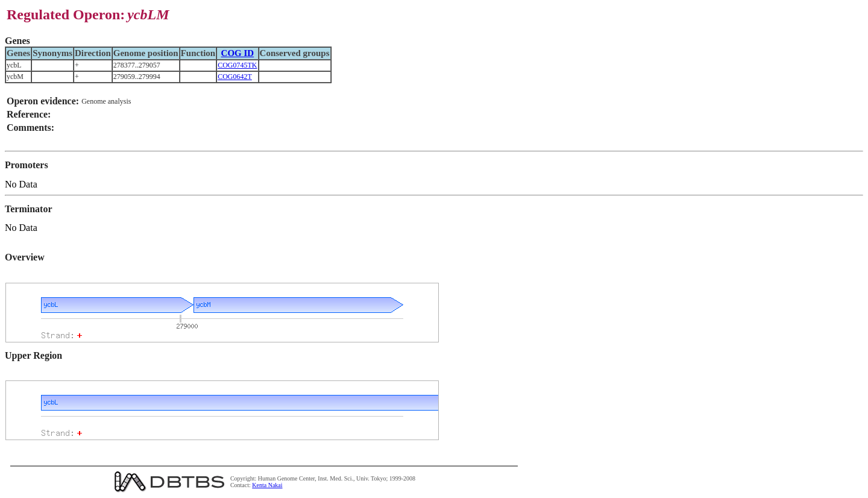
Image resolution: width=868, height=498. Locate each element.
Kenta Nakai (267, 485)
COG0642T (235, 77)
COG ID (238, 53)
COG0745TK (237, 65)
